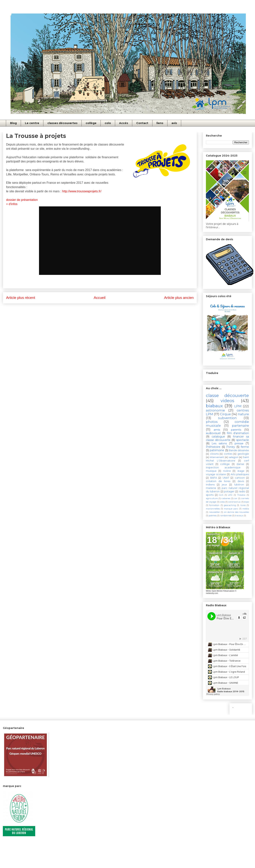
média (246, 509)
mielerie (211, 488)
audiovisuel (213, 433)
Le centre (32, 123)
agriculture (212, 498)
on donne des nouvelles (237, 512)
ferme (245, 447)
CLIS (221, 495)
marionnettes (213, 509)
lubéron (239, 485)
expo (247, 502)
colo (108, 123)
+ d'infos (12, 204)
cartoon (240, 478)
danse (240, 464)
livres (243, 505)
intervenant (217, 457)
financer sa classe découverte (227, 438)
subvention (227, 418)
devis (241, 481)
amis (217, 430)
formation (214, 505)
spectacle (243, 440)
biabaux (214, 406)
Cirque (225, 414)
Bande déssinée (239, 450)
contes (228, 454)
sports (210, 495)
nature (243, 414)
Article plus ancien (179, 298)
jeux (224, 485)
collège (91, 123)
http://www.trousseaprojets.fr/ (82, 191)
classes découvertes (62, 123)
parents (236, 430)
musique (211, 471)
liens (160, 123)
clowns (214, 454)
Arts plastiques (240, 474)
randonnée (226, 516)
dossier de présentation (22, 200)
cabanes (226, 498)
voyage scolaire (216, 474)
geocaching (230, 505)
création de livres (218, 481)
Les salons (219, 443)
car (236, 498)
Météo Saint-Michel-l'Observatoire (220, 591)
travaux (239, 516)
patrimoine (217, 450)
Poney (231, 447)
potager (229, 491)
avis (174, 123)
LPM (238, 406)
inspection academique (223, 467)
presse (239, 443)
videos (227, 401)
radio (242, 491)
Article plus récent (21, 298)
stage (241, 471)
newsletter (215, 512)
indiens (210, 485)
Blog (13, 123)
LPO (230, 495)
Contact (142, 123)
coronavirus (234, 502)
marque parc (231, 509)
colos (222, 502)
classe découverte (227, 395)
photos (212, 422)
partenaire (240, 426)
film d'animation (238, 433)
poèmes (213, 516)
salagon (233, 457)
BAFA (214, 478)
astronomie (215, 410)
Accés (124, 123)
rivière (227, 471)
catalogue (218, 437)
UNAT (226, 478)
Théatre (241, 495)
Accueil (100, 298)
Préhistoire (213, 447)
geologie (243, 454)
